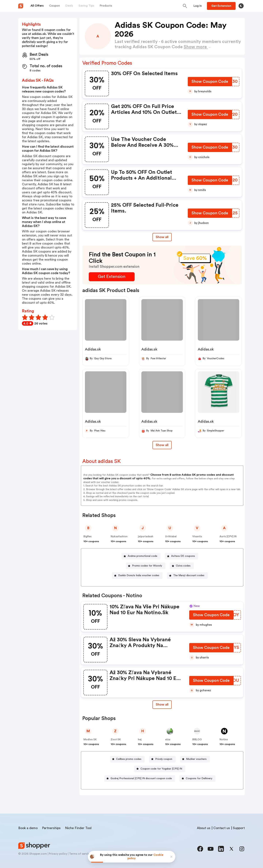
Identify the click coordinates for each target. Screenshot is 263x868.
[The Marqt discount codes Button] (187, 576)
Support (239, 828)
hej (140, 740)
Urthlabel (171, 537)
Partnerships (51, 828)
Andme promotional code (142, 556)
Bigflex (87, 537)
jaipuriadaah (146, 537)
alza (168, 740)
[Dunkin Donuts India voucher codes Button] (137, 576)
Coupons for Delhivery (199, 778)
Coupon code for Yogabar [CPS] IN (161, 769)
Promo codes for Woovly (147, 566)
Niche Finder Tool (78, 828)
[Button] (198, 6)
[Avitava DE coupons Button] (182, 556)
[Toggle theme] (241, 6)
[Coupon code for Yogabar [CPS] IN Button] (160, 769)
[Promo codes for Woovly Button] (146, 566)
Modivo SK (90, 740)
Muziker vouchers (196, 759)
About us (204, 828)
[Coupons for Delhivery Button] (198, 779)
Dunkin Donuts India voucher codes (139, 575)
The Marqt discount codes (189, 575)
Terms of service (80, 854)
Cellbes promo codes (129, 759)
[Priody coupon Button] (162, 759)
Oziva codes (183, 566)
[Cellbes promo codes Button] (127, 759)
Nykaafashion (119, 537)
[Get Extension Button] (112, 277)
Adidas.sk (93, 349)
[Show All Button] (162, 705)
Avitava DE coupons (183, 556)
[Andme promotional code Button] (141, 556)
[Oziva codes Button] (182, 566)
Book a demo (28, 828)
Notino (224, 740)
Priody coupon (164, 759)
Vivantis (197, 537)
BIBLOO (197, 740)
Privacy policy (58, 854)
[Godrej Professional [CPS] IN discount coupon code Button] (140, 779)
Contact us (222, 828)
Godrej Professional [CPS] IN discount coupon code (141, 778)
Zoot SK (116, 740)
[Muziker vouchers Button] (195, 759)
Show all (162, 704)
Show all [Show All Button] (162, 237)
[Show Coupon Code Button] (210, 82)
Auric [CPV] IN (228, 537)
